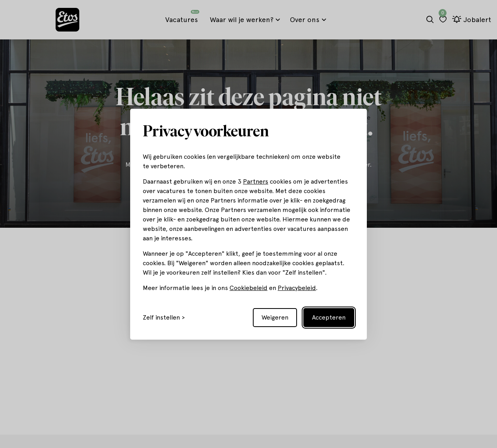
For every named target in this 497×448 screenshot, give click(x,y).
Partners (256, 181)
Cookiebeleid (248, 288)
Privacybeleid (297, 288)
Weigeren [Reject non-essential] (275, 317)
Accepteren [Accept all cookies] (329, 317)
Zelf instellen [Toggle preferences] (161, 318)
